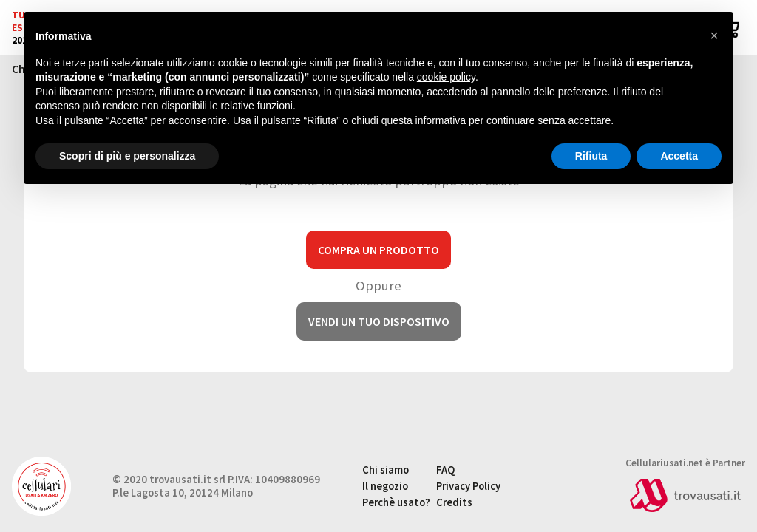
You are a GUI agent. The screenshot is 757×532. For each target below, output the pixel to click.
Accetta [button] (679, 156)
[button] (714, 35)
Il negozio (385, 486)
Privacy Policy (468, 486)
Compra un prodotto (378, 250)
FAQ (445, 470)
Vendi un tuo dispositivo (379, 321)
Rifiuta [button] (591, 156)
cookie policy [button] (446, 77)
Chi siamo (386, 470)
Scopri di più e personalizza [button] (127, 156)
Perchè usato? (396, 502)
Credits (454, 502)
